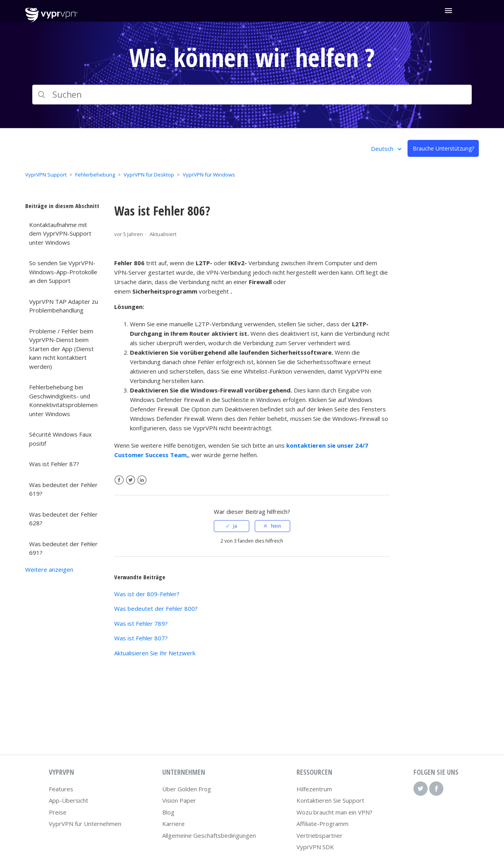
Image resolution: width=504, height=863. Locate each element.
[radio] (232, 526)
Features (61, 789)
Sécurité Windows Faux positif (60, 439)
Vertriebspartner (320, 835)
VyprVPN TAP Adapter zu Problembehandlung (64, 306)
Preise (58, 812)
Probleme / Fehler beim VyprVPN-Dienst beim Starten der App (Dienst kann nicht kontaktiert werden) (61, 349)
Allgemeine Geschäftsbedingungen (209, 835)
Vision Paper (179, 800)
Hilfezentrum (314, 789)
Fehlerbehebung (95, 175)
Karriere (173, 824)
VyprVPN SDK (315, 847)
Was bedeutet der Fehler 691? (63, 548)
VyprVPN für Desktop (149, 175)
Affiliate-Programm (322, 824)
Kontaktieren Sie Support (330, 800)
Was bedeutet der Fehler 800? (156, 608)
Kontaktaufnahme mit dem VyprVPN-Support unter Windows (60, 233)
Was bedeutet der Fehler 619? (63, 489)
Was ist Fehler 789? (141, 623)
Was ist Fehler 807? (141, 638)
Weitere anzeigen (49, 569)
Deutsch (383, 149)
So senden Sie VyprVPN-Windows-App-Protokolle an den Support (63, 272)
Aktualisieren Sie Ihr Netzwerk (155, 653)
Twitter (131, 480)
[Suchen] (252, 95)
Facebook (119, 480)
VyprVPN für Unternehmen (85, 824)
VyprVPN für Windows (209, 175)
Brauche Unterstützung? (443, 148)
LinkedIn (142, 480)
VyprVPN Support (46, 175)
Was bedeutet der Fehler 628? (63, 519)
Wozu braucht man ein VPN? (334, 812)
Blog (168, 812)
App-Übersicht (69, 800)
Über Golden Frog (187, 789)
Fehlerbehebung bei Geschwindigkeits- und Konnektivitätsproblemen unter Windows (63, 400)
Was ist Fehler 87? (54, 464)
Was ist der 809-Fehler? (147, 594)
